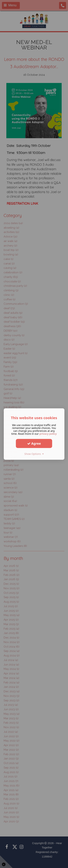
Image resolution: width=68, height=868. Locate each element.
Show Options (34, 454)
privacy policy (48, 434)
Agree (34, 443)
